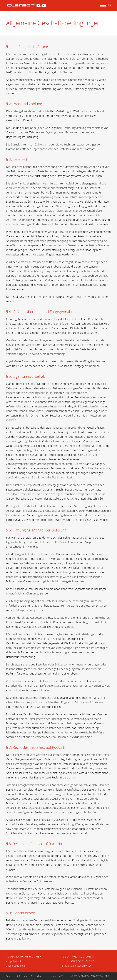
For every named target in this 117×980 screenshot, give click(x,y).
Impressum (51, 976)
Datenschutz (36, 976)
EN (109, 5)
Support (10, 976)
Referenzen (22, 976)
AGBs (62, 976)
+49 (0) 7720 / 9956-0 (82, 957)
